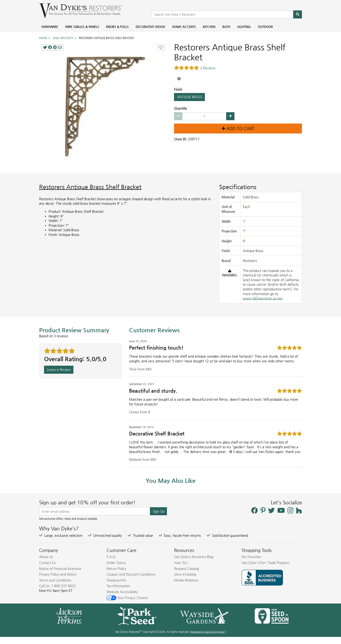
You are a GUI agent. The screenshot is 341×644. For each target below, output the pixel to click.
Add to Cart (238, 129)
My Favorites (251, 557)
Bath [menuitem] (226, 27)
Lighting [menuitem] (244, 27)
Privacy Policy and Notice (58, 574)
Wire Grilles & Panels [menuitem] (82, 27)
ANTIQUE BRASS (189, 97)
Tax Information (118, 586)
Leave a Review (59, 369)
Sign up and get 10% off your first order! (87, 502)
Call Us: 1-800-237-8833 (57, 586)
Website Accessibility (122, 592)
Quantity (181, 108)
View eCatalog (185, 574)
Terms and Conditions (55, 580)
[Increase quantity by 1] (230, 116)
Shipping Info (116, 580)
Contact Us (47, 563)
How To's (181, 563)
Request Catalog (186, 568)
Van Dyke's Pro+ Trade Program (266, 563)
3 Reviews (208, 68)
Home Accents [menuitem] (184, 27)
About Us (46, 557)
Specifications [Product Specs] (238, 187)
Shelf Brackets (63, 38)
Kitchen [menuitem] (209, 27)
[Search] (298, 14)
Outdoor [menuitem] (265, 27)
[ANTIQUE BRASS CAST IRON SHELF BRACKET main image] (103, 106)
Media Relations (186, 580)
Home (43, 38)
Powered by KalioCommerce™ (208, 632)
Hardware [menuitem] (50, 27)
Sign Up (159, 511)
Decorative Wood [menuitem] (150, 27)
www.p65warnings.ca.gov (263, 298)
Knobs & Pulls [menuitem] (117, 27)
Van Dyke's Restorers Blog (194, 557)
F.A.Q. (111, 557)
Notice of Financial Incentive (60, 568)
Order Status (116, 563)
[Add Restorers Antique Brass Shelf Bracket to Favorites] (161, 47)
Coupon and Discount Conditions (131, 574)
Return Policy (116, 568)
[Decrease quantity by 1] (178, 116)
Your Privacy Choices (127, 598)
